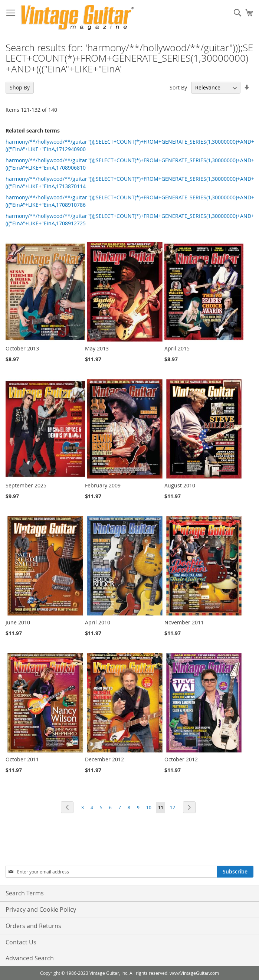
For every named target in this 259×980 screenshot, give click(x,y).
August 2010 (180, 485)
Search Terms (25, 893)
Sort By (178, 87)
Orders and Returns (33, 926)
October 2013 (22, 348)
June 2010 (18, 622)
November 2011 (184, 622)
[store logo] (77, 18)
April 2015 (177, 348)
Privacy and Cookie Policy (41, 909)
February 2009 (103, 485)
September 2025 (26, 485)
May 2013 (97, 348)
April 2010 (98, 622)
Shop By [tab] (20, 87)
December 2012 (104, 759)
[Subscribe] (235, 872)
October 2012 (181, 759)
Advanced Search (30, 958)
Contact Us (21, 942)
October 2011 (22, 759)
